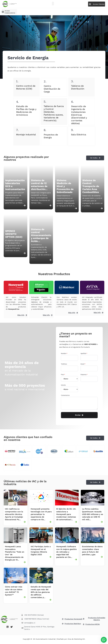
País (63, 375)
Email (83, 364)
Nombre (64, 353)
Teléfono (64, 364)
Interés (63, 385)
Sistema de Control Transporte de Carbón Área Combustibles (91, 186)
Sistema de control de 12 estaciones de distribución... (39, 185)
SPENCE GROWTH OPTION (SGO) (14, 234)
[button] (53, 4)
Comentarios (65, 395)
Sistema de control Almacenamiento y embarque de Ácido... (41, 235)
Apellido (84, 353)
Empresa (84, 375)
